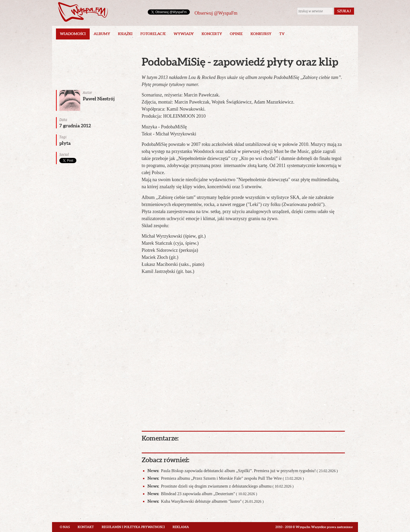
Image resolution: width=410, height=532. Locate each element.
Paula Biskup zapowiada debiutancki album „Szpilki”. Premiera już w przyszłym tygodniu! (243, 471)
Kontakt (86, 527)
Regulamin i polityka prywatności (133, 527)
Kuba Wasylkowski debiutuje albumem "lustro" (206, 501)
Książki (125, 34)
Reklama (181, 527)
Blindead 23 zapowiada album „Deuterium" (202, 494)
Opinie (236, 34)
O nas (65, 527)
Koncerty (212, 34)
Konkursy (261, 34)
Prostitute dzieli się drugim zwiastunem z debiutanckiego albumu (221, 486)
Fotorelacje (153, 34)
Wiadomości (73, 34)
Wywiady (184, 34)
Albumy (102, 34)
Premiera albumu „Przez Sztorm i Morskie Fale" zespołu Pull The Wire (226, 478)
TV (282, 34)
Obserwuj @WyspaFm (216, 13)
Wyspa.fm (83, 12)
